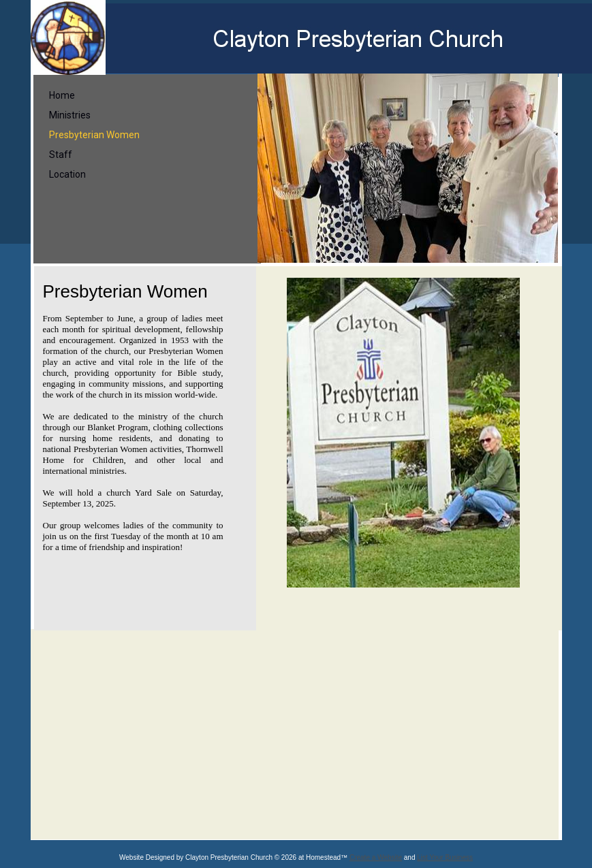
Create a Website (376, 857)
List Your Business (445, 857)
